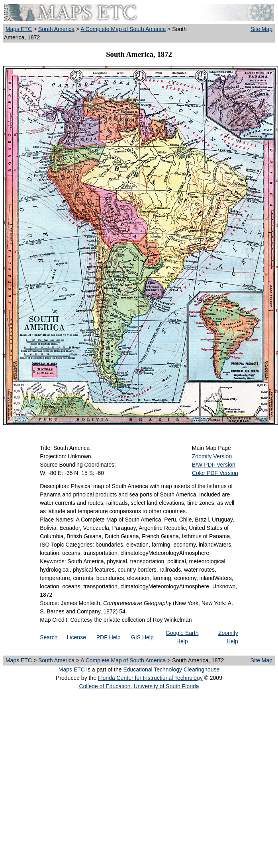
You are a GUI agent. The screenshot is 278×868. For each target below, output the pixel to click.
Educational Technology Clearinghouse (171, 669)
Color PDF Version (215, 473)
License (76, 637)
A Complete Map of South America (123, 29)
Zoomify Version (212, 456)
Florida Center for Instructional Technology (150, 678)
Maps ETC (19, 29)
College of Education (105, 686)
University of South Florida (166, 686)
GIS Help (142, 637)
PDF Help (109, 637)
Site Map (261, 29)
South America (56, 29)
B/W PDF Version (214, 465)
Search (49, 637)
